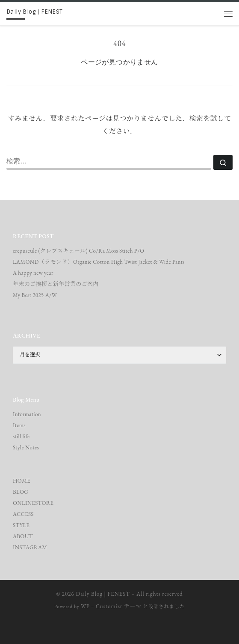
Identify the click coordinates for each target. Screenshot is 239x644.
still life (21, 436)
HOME (22, 481)
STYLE (21, 525)
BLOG (21, 492)
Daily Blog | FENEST (103, 594)
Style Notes (26, 447)
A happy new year (33, 273)
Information (27, 414)
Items (19, 425)
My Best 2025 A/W (35, 295)
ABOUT (23, 536)
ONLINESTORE (33, 503)
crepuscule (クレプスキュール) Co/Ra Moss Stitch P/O (78, 251)
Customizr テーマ (119, 606)
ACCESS (23, 514)
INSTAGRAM (30, 547)
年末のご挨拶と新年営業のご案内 (56, 284)
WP (85, 606)
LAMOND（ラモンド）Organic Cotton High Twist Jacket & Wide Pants (99, 262)
